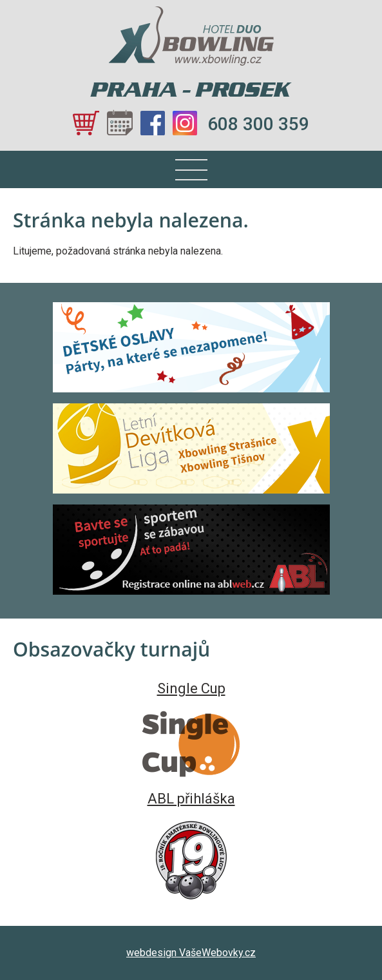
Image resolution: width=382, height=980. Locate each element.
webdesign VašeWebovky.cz (191, 953)
